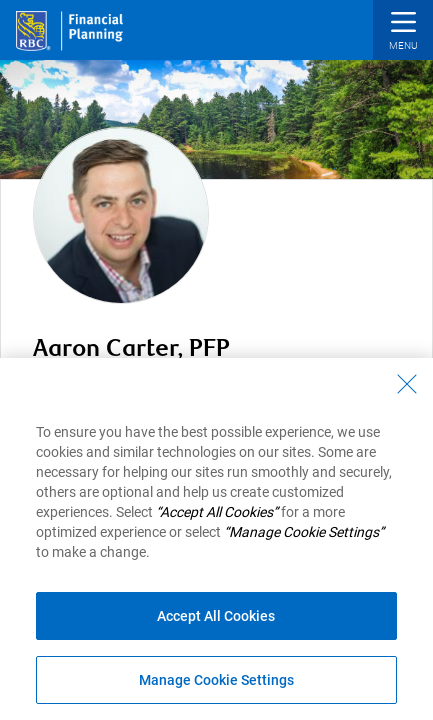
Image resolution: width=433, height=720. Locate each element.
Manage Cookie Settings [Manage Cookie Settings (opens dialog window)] (216, 680)
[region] (216, 539)
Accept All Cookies (216, 616)
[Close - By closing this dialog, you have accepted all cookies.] (407, 384)
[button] (403, 32)
